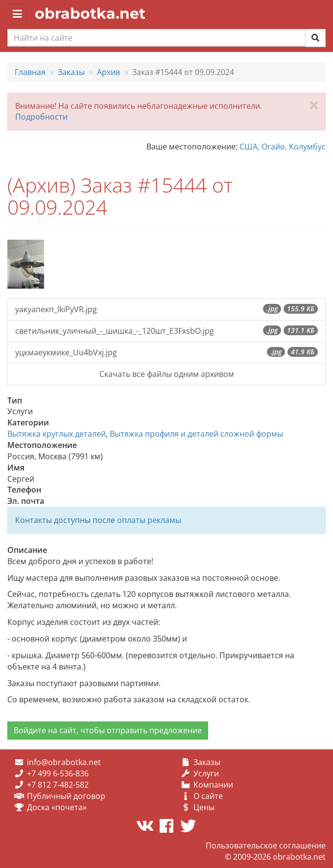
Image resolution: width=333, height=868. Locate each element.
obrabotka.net (90, 13)
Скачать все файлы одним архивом (167, 374)
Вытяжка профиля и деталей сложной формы (196, 434)
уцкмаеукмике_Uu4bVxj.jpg (166, 352)
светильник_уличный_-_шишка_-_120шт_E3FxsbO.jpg (166, 331)
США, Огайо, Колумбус (283, 147)
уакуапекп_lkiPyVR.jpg (166, 309)
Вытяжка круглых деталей (57, 434)
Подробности (41, 117)
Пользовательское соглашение (266, 845)
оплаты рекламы (149, 520)
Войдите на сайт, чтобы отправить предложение (108, 730)
